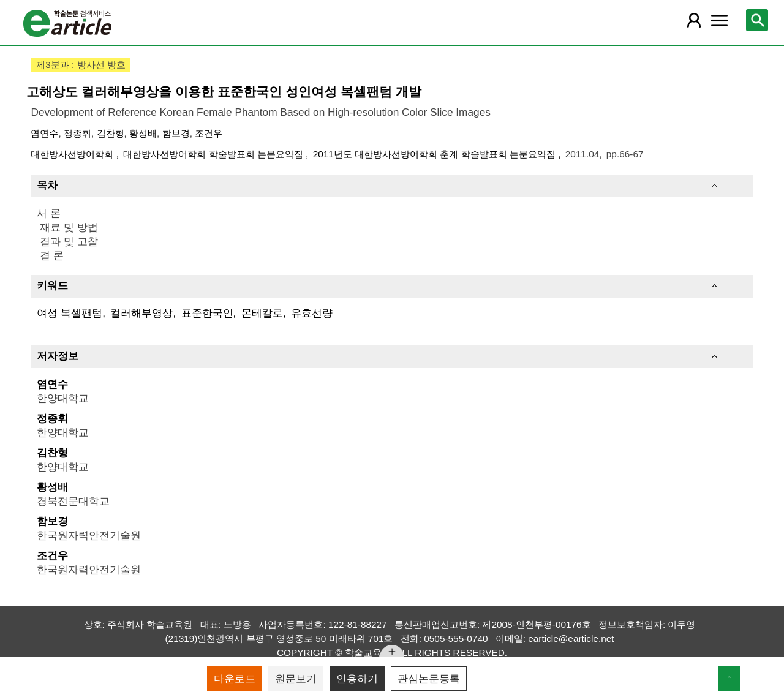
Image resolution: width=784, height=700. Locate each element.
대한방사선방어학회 (73, 154)
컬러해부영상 (141, 313)
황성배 (143, 133)
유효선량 (312, 313)
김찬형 (111, 133)
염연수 (44, 133)
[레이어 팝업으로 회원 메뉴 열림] (693, 20)
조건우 (209, 133)
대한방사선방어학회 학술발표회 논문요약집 (214, 154)
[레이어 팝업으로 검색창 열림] (757, 20)
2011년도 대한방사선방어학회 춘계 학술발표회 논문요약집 (436, 154)
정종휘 (77, 133)
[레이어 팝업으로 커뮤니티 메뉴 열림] (720, 20)
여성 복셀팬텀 (70, 313)
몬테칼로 (262, 313)
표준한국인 (207, 313)
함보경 (176, 133)
